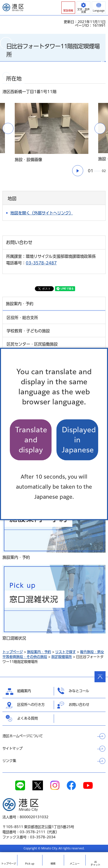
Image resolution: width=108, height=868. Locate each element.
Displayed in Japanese (79, 440)
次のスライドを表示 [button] (100, 128)
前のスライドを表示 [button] (8, 128)
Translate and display (31, 440)
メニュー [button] (75, 864)
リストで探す (66, 652)
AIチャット (95, 863)
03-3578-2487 (41, 263)
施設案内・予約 (39, 652)
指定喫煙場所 (62, 657)
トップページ (13, 652)
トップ (9, 864)
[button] (68, 8)
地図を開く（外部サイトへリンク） (42, 213)
